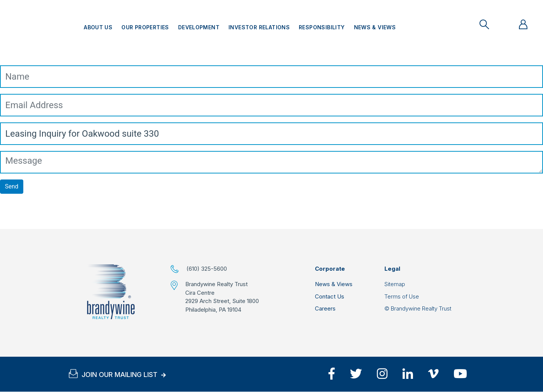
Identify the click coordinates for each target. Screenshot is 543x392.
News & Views (375, 27)
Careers (325, 308)
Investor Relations (259, 27)
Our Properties (145, 27)
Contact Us (330, 296)
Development (199, 27)
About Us (98, 27)
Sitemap (395, 284)
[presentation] (57, 214)
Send (12, 186)
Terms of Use (402, 296)
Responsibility (322, 27)
